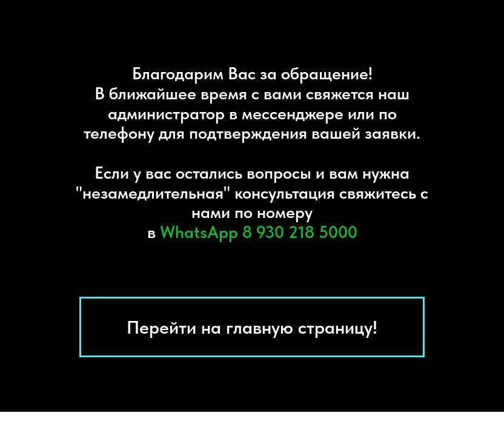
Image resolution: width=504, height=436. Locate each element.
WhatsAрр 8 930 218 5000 (259, 232)
